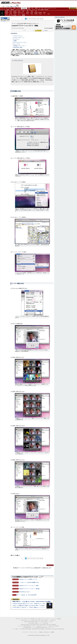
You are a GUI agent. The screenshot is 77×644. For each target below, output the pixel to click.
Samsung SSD (23, 625)
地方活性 (42, 10)
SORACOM (34, 625)
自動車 (29, 8)
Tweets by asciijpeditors (60, 17)
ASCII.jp (5, 3)
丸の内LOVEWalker (55, 629)
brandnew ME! (23, 15)
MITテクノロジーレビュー (49, 627)
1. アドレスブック (18, 36)
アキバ (42, 8)
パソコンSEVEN (23, 11)
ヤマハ (44, 14)
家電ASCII (12, 10)
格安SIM (8, 10)
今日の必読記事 (26, 627)
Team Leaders (39, 626)
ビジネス (10, 8)
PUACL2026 (46, 10)
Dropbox (28, 14)
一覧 (33, 31)
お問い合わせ (47, 632)
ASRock (28, 12)
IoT (7, 8)
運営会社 (41, 632)
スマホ (45, 8)
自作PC (37, 8)
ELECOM (7, 12)
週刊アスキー (23, 10)
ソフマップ (19, 15)
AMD (11, 12)
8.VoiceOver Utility (18, 47)
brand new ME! (46, 623)
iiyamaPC (15, 11)
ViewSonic (40, 12)
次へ (41, 19)
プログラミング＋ (45, 626)
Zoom (49, 14)
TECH (14, 8)
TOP (16, 619)
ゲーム (55, 8)
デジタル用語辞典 (37, 627)
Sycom (19, 11)
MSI (28, 11)
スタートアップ (50, 8)
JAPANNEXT (15, 15)
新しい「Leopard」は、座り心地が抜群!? (27, 595)
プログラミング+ (35, 10)
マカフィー (7, 15)
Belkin (44, 12)
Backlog (36, 14)
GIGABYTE (19, 13)
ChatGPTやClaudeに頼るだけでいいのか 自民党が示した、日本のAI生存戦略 (32, 604)
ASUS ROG (15, 12)
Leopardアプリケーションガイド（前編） (29, 586)
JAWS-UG (29, 622)
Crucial (32, 12)
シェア (24, 30)
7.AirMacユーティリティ (19, 46)
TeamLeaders (29, 10)
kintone (15, 14)
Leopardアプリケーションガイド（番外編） (30, 589)
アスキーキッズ (3, 10)
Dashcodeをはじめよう (25, 592)
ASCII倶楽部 (73, 8)
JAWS (6, 14)
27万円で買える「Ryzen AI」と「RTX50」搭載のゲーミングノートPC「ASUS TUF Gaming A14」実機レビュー (40, 607)
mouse (11, 11)
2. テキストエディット (19, 37)
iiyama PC (37, 620)
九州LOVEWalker (48, 629)
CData (32, 14)
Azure (19, 14)
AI (5, 8)
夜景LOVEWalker (42, 629)
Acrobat (11, 14)
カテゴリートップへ (49, 565)
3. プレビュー (16, 39)
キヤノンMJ (11, 15)
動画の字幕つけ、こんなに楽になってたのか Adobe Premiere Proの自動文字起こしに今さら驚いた (38, 601)
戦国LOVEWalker (61, 629)
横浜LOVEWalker (28, 629)
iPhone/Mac (16, 3)
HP (36, 11)
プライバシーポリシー (34, 632)
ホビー (33, 8)
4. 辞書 (15, 41)
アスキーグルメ (18, 10)
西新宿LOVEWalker (35, 629)
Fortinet (40, 14)
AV (40, 8)
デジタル (19, 8)
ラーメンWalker (15, 629)
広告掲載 (52, 632)
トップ (2, 8)
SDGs (39, 10)
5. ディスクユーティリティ (20, 42)
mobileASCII (42, 627)
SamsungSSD (22, 12)
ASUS (32, 11)
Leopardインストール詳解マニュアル (28, 579)
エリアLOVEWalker (22, 629)
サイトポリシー (25, 632)
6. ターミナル (16, 44)
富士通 (7, 11)
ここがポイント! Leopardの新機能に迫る (29, 582)
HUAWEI (36, 12)
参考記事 (36, 53)
